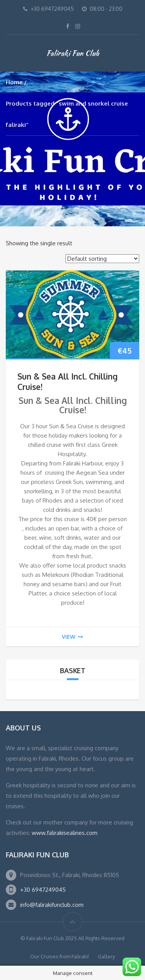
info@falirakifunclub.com (52, 905)
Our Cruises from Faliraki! (60, 956)
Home (14, 82)
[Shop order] (102, 259)
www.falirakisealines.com (65, 833)
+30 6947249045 (43, 890)
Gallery (106, 956)
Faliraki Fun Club (73, 53)
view (72, 637)
